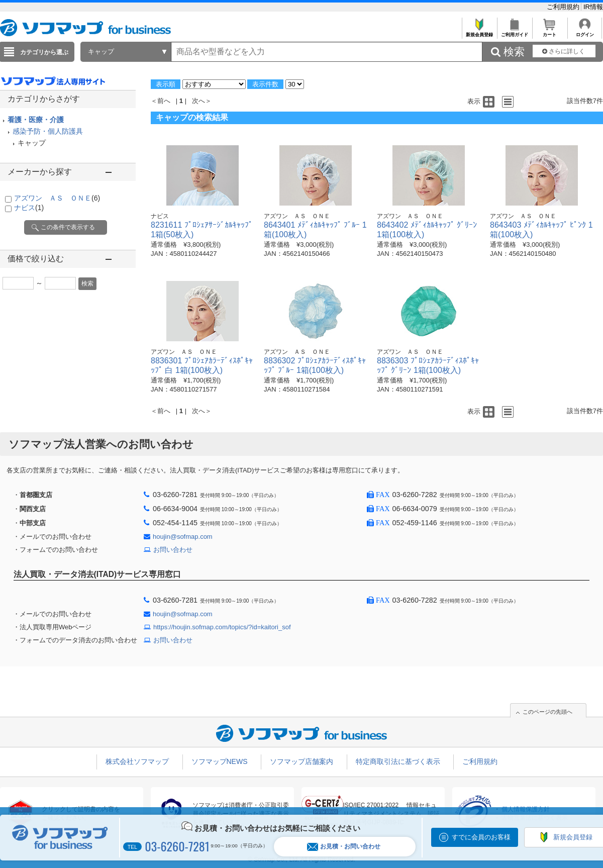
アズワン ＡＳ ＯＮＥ (57, 198)
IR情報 (593, 7)
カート (549, 32)
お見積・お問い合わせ (344, 847)
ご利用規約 (564, 7)
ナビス (29, 208)
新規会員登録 (479, 32)
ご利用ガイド (514, 32)
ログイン (585, 32)
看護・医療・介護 (36, 120)
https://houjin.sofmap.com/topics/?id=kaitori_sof (222, 627)
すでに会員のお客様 (481, 837)
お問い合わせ (173, 550)
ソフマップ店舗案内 (301, 761)
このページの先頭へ (547, 712)
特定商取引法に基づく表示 (398, 761)
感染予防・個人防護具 (48, 131)
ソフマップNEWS (220, 761)
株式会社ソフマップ (137, 761)
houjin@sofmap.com (183, 537)
